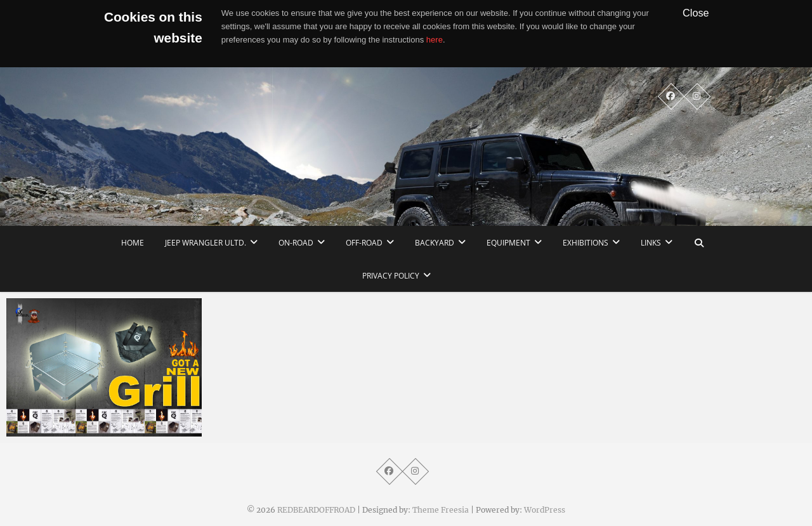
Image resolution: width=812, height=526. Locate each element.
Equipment (508, 243)
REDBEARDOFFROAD (316, 510)
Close (696, 13)
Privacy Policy (391, 276)
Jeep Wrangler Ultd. (206, 243)
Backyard (435, 243)
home (133, 243)
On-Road (296, 243)
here (435, 40)
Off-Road (364, 243)
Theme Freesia (441, 510)
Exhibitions (586, 243)
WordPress (545, 510)
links (651, 243)
